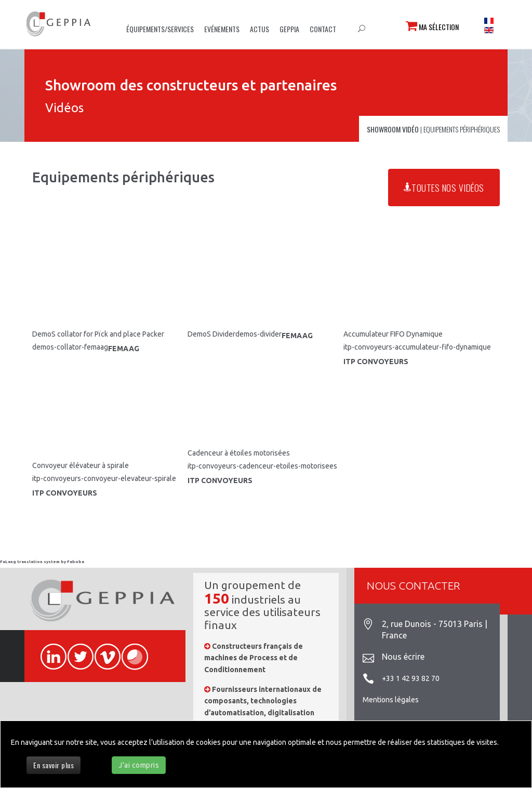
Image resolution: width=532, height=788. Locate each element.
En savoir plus (54, 765)
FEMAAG (124, 349)
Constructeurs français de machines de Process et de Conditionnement (254, 658)
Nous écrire (403, 657)
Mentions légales (391, 700)
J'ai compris (139, 765)
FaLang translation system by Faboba (42, 562)
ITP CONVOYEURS (376, 362)
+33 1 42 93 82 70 (411, 678)
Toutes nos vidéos (444, 188)
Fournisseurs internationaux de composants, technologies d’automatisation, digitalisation (263, 701)
